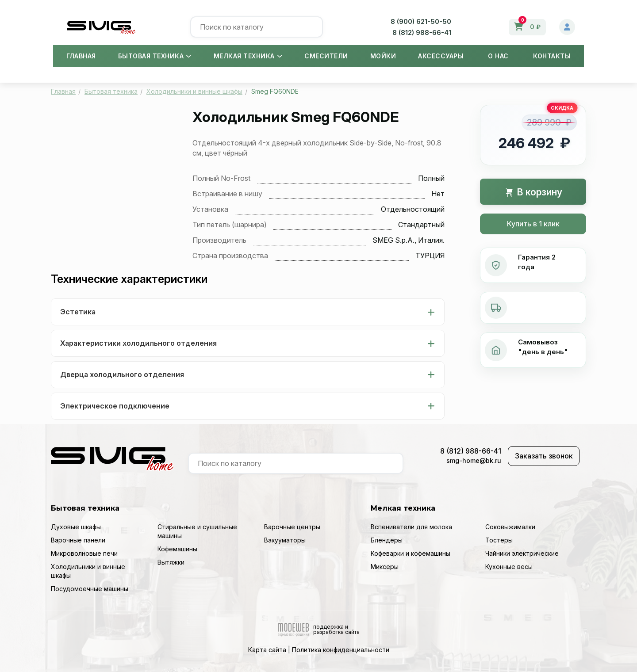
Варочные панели (78, 540)
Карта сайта (267, 650)
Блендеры (387, 540)
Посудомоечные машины (90, 589)
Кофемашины (177, 549)
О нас (498, 56)
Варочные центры (292, 527)
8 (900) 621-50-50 (421, 21)
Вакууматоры (285, 540)
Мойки (383, 56)
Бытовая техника (155, 56)
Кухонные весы (509, 567)
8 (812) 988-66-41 (422, 32)
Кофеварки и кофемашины (411, 553)
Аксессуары (441, 56)
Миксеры (385, 567)
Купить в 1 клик (533, 224)
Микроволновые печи (84, 553)
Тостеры (499, 540)
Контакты (552, 56)
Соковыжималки (510, 527)
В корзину (533, 192)
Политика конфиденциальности (341, 650)
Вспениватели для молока (411, 527)
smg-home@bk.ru (474, 460)
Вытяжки (171, 562)
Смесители (326, 56)
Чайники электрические (522, 553)
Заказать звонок (544, 456)
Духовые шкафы (76, 527)
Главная (81, 56)
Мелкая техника (248, 56)
